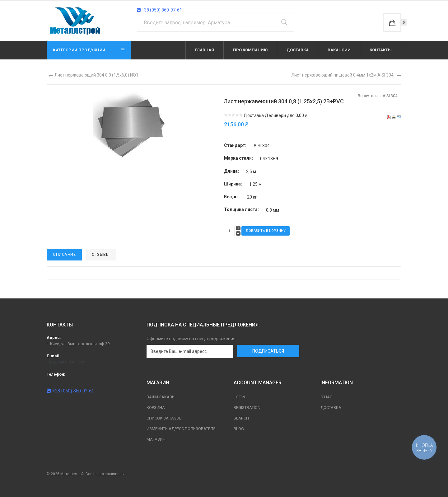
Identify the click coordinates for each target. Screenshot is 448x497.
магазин (156, 439)
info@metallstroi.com (66, 362)
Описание (64, 254)
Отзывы (101, 254)
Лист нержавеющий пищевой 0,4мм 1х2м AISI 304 (342, 75)
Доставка (298, 50)
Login (239, 397)
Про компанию (250, 50)
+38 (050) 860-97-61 (159, 10)
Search (241, 418)
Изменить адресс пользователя (181, 429)
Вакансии (339, 50)
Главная (205, 50)
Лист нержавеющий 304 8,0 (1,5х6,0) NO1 (96, 75)
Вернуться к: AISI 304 (378, 96)
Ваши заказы (161, 397)
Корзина (156, 408)
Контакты (381, 50)
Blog (239, 429)
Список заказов (164, 418)
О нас (326, 397)
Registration (247, 408)
